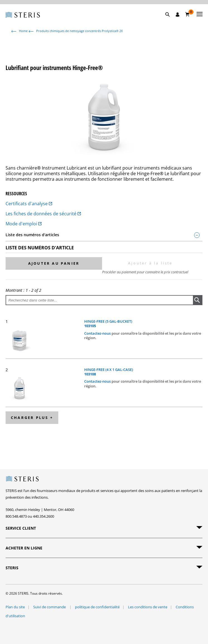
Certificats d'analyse (29, 204)
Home (23, 31)
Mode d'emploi (24, 224)
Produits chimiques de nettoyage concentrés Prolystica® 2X (79, 31)
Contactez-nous (98, 333)
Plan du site (15, 607)
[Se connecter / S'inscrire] (178, 15)
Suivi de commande (50, 607)
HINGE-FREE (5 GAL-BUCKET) (108, 324)
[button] (170, 21)
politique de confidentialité (97, 607)
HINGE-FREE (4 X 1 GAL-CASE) (109, 372)
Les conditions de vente (148, 607)
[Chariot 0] (188, 14)
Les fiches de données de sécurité (43, 214)
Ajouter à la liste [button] (150, 263)
